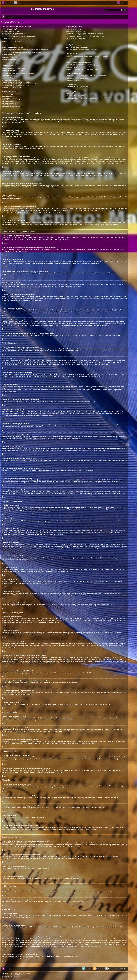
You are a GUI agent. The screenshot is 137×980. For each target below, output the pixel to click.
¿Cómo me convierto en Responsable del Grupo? (79, 35)
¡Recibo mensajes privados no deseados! (77, 47)
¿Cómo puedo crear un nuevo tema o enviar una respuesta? (18, 67)
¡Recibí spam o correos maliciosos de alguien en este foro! (81, 49)
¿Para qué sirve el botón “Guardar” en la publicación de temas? (19, 84)
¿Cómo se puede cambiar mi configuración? (14, 47)
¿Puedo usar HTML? (7, 95)
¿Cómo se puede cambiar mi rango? (12, 59)
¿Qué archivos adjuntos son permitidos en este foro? (80, 86)
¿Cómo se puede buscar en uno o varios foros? (78, 62)
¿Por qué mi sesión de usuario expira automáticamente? (17, 40)
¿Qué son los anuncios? (8, 102)
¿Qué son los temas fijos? (9, 103)
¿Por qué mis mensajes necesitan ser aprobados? (15, 86)
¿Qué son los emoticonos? (9, 96)
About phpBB (16, 917)
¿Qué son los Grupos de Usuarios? (75, 31)
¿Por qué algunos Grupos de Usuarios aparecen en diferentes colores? (85, 37)
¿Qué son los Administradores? (74, 28)
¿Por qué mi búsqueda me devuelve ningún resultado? (80, 64)
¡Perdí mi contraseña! (7, 38)
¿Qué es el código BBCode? (9, 93)
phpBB (78, 287)
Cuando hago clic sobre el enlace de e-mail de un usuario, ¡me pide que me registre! (24, 61)
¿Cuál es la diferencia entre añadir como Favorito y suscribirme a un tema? (86, 75)
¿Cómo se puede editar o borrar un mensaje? (14, 69)
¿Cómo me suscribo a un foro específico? (77, 79)
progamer (7, 977)
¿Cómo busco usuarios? (72, 68)
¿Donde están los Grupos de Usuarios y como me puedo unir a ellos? (84, 33)
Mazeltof (15, 977)
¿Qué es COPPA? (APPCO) (9, 30)
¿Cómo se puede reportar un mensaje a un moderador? (17, 82)
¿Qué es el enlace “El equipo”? (74, 40)
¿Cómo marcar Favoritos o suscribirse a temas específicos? (82, 77)
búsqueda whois (19, 941)
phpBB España (18, 975)
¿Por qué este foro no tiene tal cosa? (76, 95)
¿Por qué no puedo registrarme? (10, 31)
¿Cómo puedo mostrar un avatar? (11, 58)
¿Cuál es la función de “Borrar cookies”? (13, 42)
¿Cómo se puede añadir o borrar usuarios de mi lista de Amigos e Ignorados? (87, 57)
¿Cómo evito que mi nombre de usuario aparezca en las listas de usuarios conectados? (25, 49)
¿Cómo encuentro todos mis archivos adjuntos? (79, 88)
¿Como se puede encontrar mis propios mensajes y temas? (82, 69)
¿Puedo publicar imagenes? (9, 98)
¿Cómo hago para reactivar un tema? (12, 87)
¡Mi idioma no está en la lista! (10, 54)
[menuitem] (17, 3)
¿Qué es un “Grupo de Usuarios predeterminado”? (79, 38)
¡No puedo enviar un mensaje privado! (76, 46)
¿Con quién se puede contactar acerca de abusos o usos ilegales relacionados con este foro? (91, 97)
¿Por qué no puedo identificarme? (11, 35)
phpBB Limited (72, 915)
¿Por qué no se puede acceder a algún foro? (14, 77)
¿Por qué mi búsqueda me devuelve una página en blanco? (82, 66)
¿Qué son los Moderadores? (73, 30)
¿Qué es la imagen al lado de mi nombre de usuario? (16, 56)
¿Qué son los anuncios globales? (11, 100)
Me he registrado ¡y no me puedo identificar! (14, 33)
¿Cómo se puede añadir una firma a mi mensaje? (15, 70)
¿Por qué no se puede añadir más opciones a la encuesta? (18, 74)
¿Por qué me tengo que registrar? (11, 28)
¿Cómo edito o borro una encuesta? (11, 75)
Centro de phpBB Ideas (86, 927)
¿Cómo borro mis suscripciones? (75, 80)
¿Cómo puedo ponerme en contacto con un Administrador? (82, 99)
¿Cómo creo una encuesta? (9, 72)
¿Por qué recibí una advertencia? (11, 80)
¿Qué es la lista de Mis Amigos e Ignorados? (78, 55)
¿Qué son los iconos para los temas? (12, 107)
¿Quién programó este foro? (73, 94)
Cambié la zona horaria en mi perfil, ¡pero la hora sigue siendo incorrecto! (22, 53)
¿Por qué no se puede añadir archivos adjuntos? (15, 79)
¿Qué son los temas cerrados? (10, 105)
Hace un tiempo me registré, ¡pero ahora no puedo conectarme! (19, 37)
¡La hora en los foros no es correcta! (11, 51)
